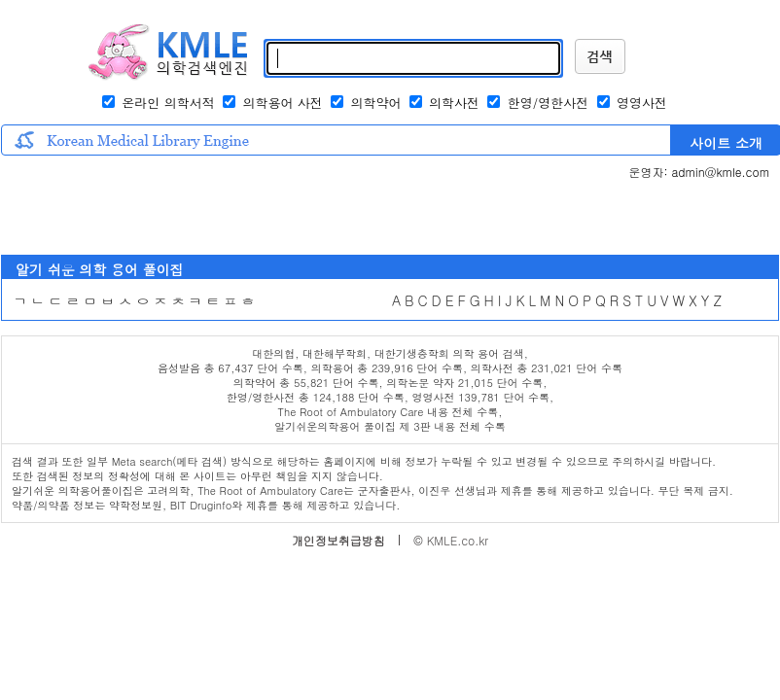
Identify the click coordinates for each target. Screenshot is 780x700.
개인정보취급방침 (338, 540)
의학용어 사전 (284, 103)
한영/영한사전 (550, 103)
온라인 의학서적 (168, 103)
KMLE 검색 (600, 56)
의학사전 (454, 103)
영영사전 (642, 103)
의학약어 (375, 103)
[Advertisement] (280, 217)
